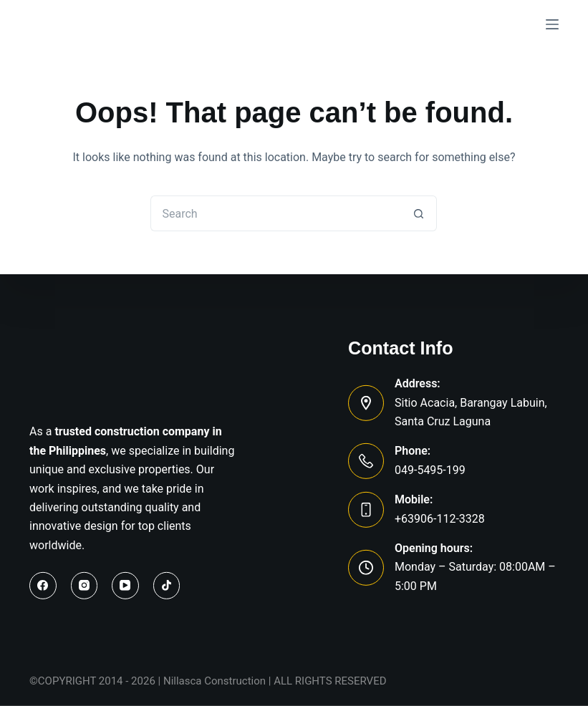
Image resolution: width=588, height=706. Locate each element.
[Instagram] (85, 586)
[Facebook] (43, 586)
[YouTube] (125, 586)
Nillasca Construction (215, 681)
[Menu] (552, 24)
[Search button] (419, 213)
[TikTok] (167, 586)
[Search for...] (276, 213)
